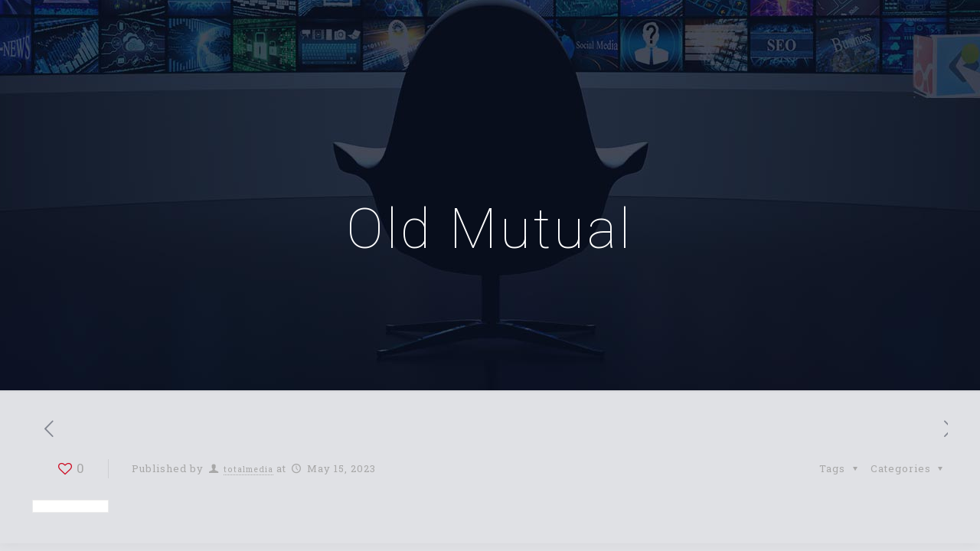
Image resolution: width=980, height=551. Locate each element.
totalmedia (248, 469)
